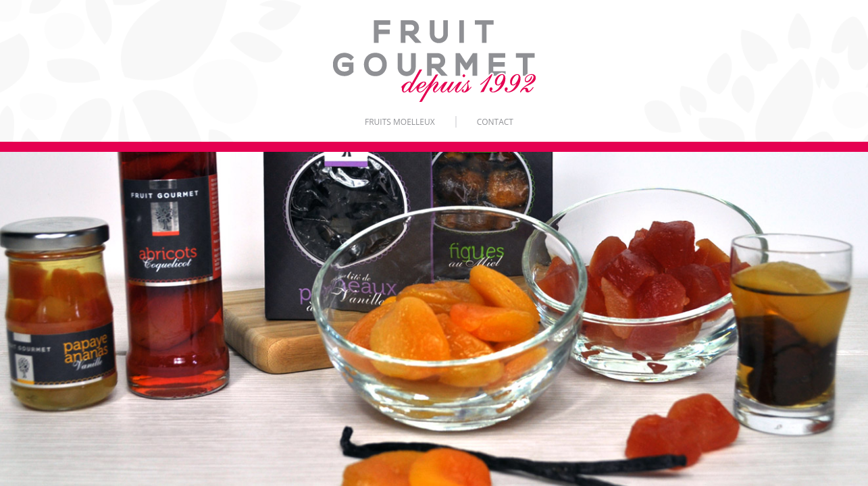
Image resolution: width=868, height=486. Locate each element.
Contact (495, 122)
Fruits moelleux (400, 122)
